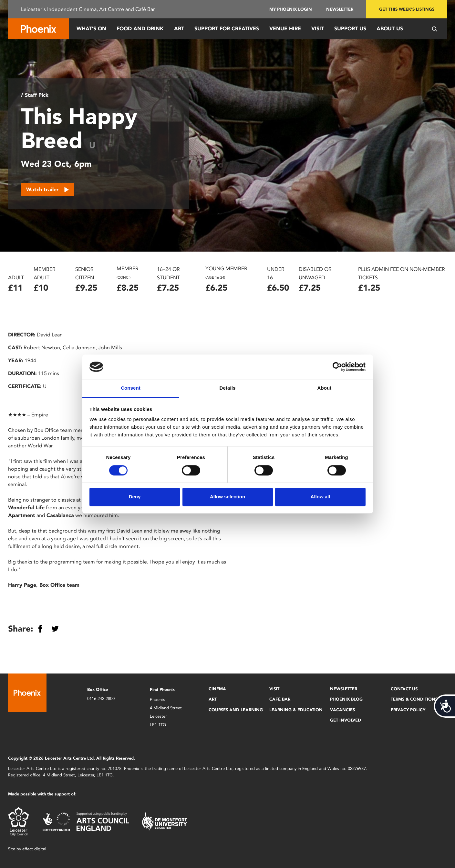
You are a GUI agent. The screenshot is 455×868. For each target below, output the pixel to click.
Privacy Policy (408, 710)
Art (179, 29)
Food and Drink (140, 29)
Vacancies (342, 710)
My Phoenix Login (291, 9)
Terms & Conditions (414, 699)
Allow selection (227, 497)
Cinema (217, 689)
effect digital (34, 849)
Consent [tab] (131, 388)
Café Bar (280, 699)
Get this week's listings (407, 9)
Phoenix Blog (346, 699)
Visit (318, 29)
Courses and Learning (236, 710)
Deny (135, 497)
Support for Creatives (227, 29)
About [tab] (325, 388)
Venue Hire (285, 29)
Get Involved (346, 720)
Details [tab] (228, 388)
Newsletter (340, 9)
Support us (350, 29)
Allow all (321, 497)
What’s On (91, 29)
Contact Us (404, 689)
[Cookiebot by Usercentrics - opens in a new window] (337, 367)
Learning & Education (296, 710)
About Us (390, 29)
